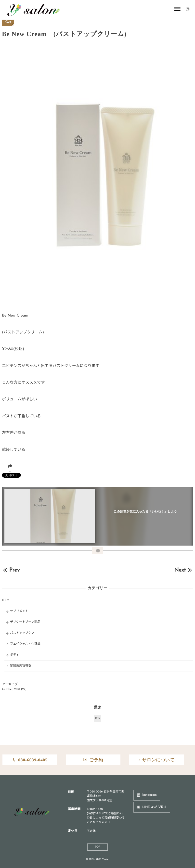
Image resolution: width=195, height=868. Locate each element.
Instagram (149, 795)
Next (184, 570)
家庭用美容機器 (21, 666)
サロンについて (158, 760)
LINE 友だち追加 (154, 807)
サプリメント (19, 612)
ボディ (14, 655)
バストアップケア (22, 633)
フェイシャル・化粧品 (25, 644)
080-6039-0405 (33, 760)
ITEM (6, 600)
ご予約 (96, 760)
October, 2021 (11, 689)
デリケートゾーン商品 (25, 622)
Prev (11, 570)
